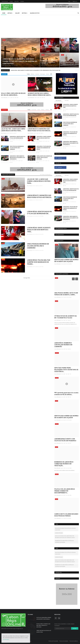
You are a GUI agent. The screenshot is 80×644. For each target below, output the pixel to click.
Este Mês (67, 100)
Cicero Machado (4, 98)
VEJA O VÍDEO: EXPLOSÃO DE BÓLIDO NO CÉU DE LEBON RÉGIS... (13, 94)
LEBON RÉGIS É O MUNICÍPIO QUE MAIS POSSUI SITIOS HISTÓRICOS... (39, 130)
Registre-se (75, 1)
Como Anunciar (5, 1)
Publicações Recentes (8, 175)
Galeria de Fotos (35, 13)
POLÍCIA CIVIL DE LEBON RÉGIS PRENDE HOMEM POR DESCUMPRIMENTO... (65, 491)
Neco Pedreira (5, 66)
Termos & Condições (64, 641)
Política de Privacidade (53, 641)
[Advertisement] (40, 26)
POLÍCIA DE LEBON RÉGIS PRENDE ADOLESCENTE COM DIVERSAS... (44, 618)
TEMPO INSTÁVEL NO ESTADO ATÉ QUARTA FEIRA (44, 631)
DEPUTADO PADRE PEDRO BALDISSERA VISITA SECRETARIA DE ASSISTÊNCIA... (66, 370)
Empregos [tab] (43, 74)
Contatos (22, 1)
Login (69, 1)
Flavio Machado (57, 468)
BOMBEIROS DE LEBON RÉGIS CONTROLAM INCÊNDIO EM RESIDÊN (64, 541)
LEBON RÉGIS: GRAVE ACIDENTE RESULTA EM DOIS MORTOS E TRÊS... (44, 138)
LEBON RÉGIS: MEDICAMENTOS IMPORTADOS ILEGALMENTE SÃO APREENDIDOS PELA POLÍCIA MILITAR (36, 70)
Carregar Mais (27, 278)
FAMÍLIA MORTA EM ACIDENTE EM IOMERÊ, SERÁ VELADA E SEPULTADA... (44, 158)
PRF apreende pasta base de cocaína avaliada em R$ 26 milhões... (66, 261)
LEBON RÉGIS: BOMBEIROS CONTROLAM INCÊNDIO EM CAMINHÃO (63, 345)
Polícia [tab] (43, 110)
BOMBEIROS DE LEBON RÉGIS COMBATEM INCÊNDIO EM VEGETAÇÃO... (64, 464)
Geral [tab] (39, 110)
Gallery (17, 13)
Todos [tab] (28, 74)
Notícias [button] (25, 13)
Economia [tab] (34, 110)
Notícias (4, 110)
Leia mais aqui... (6, 639)
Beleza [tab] (33, 74)
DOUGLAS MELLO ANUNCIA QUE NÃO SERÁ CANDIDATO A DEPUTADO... (43, 625)
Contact (11, 1)
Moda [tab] (48, 74)
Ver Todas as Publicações (46, 174)
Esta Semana (58, 100)
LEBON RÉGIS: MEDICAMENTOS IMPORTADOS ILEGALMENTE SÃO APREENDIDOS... (17, 158)
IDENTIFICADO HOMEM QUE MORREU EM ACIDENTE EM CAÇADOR (66, 417)
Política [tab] (47, 110)
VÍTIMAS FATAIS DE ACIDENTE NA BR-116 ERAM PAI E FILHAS (66, 317)
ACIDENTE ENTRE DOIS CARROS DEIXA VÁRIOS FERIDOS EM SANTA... (40, 94)
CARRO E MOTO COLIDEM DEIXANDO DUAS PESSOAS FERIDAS (66, 515)
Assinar (75, 628)
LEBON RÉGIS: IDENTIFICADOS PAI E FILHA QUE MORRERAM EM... (18, 137)
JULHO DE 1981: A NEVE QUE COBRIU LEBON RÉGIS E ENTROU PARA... (13, 130)
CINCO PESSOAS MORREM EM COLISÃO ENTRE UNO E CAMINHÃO (17, 148)
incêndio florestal (59, 533)
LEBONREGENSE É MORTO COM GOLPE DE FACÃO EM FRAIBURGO (65, 440)
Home (4, 13)
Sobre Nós (17, 1)
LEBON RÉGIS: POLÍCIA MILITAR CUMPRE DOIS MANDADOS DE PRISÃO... (44, 148)
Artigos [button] (10, 13)
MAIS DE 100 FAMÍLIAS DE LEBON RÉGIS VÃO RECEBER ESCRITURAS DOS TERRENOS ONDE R (65, 537)
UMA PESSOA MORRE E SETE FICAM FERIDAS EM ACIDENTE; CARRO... (66, 294)
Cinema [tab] (37, 74)
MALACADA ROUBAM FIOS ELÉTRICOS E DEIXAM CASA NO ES (65, 529)
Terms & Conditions (74, 641)
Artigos (4, 74)
